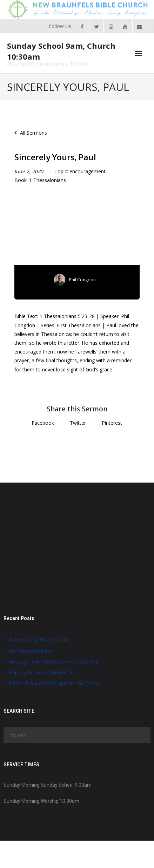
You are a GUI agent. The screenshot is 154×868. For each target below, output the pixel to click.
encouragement (88, 171)
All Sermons (31, 133)
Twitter (78, 423)
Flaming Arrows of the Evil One (43, 673)
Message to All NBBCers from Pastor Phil (54, 662)
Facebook (43, 423)
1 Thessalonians (48, 180)
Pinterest (112, 423)
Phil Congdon (82, 280)
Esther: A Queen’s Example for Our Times (54, 684)
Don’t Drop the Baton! (32, 651)
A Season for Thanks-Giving (40, 640)
